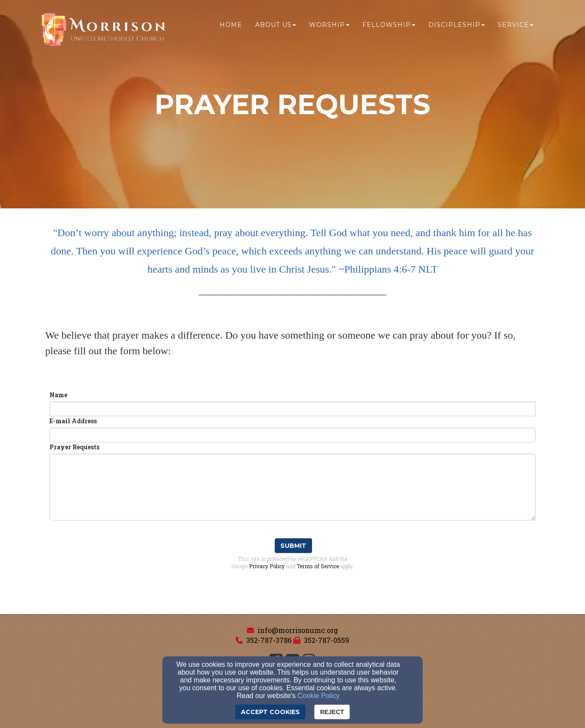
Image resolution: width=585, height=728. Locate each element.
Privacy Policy (267, 566)
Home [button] (231, 25)
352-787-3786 (269, 640)
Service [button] (516, 25)
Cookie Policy (319, 696)
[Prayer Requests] (292, 487)
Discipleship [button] (457, 25)
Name (58, 395)
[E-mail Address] (292, 435)
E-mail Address (73, 421)
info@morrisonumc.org (298, 630)
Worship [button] (329, 25)
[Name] (292, 409)
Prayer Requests (74, 447)
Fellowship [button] (389, 25)
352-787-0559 (327, 640)
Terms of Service (318, 566)
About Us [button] (276, 25)
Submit (293, 546)
